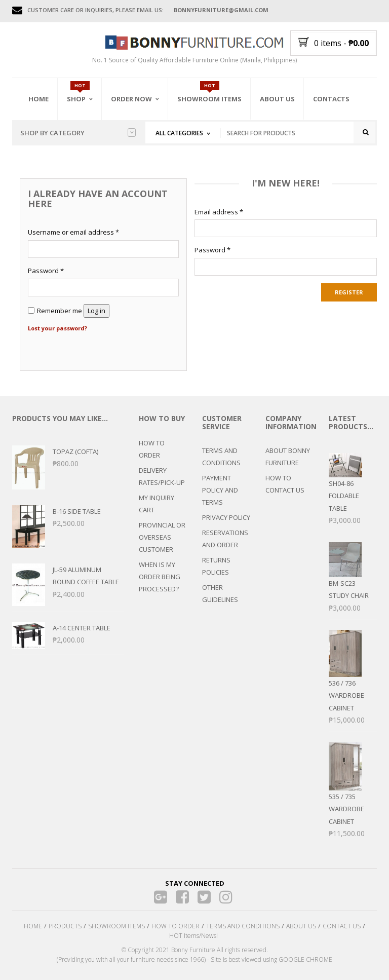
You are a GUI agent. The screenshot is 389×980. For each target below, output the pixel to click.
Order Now (131, 99)
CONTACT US (342, 926)
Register (349, 293)
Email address (219, 212)
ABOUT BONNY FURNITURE (288, 457)
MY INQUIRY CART (157, 504)
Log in (96, 311)
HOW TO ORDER (152, 449)
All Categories (179, 133)
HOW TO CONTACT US (285, 484)
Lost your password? (57, 328)
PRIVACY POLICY (226, 518)
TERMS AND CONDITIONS (221, 457)
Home (38, 99)
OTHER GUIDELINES (220, 594)
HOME (33, 926)
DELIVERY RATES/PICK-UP (162, 476)
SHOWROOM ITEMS (116, 926)
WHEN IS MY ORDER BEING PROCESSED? (160, 577)
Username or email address (73, 233)
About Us (277, 99)
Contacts (331, 99)
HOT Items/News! (193, 936)
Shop (76, 99)
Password (46, 271)
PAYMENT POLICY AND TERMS (220, 491)
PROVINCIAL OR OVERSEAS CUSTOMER (162, 537)
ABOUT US (301, 926)
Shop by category (78, 133)
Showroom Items (209, 99)
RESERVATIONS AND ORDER (225, 539)
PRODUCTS (65, 926)
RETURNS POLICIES (216, 567)
